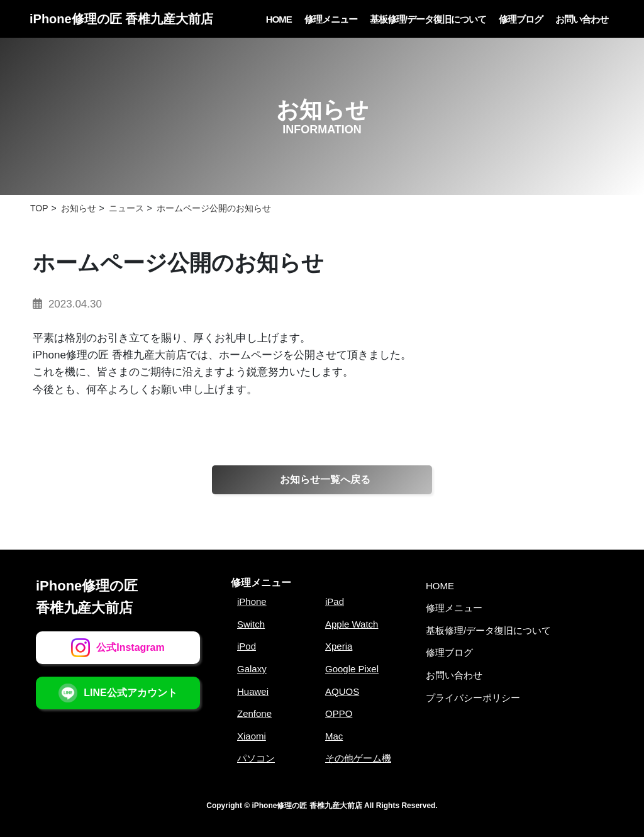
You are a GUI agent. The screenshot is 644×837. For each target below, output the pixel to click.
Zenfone (254, 713)
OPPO (339, 713)
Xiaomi (252, 736)
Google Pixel (352, 669)
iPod (247, 646)
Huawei (253, 691)
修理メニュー (331, 19)
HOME (279, 19)
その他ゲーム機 (358, 758)
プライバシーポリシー (473, 698)
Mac (334, 736)
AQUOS (342, 691)
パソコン (256, 758)
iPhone (252, 601)
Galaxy (252, 669)
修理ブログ (521, 19)
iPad (335, 601)
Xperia (339, 646)
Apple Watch (352, 624)
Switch (251, 624)
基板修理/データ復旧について (428, 19)
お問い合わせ (582, 19)
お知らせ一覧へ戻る (325, 479)
